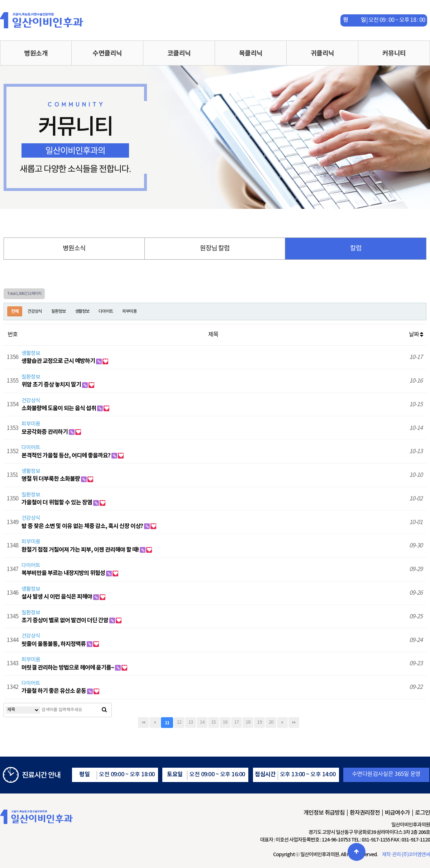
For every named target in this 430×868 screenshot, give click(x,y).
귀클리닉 (322, 53)
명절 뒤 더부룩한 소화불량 (51, 479)
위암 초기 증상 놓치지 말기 (52, 385)
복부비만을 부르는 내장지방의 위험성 (64, 573)
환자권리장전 (365, 813)
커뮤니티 (394, 53)
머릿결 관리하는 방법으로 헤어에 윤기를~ (68, 668)
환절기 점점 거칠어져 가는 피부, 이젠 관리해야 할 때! (81, 550)
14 (202, 722)
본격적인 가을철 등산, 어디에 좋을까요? (66, 456)
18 (248, 722)
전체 (15, 311)
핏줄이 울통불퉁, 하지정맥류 (54, 644)
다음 (282, 723)
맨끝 (294, 723)
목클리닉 (251, 53)
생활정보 (82, 311)
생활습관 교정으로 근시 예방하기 (59, 361)
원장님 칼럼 (215, 248)
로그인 (422, 813)
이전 (155, 723)
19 (259, 722)
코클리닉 (179, 53)
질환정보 (58, 311)
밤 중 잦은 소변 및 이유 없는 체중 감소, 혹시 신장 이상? (83, 526)
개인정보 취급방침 (324, 813)
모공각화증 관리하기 (45, 432)
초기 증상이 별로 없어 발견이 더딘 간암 (65, 620)
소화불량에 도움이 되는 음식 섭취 (59, 408)
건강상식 (35, 311)
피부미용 (129, 311)
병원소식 (74, 248)
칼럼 (356, 248)
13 (191, 722)
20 (271, 722)
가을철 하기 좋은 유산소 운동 (54, 691)
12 (179, 722)
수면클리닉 (107, 53)
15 (214, 722)
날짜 (416, 335)
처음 (143, 723)
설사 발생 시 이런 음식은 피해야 (57, 597)
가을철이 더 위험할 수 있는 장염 (57, 503)
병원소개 (36, 53)
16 (225, 722)
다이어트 (106, 311)
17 (236, 722)
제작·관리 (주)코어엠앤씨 (406, 855)
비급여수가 (397, 813)
